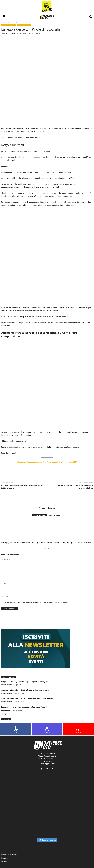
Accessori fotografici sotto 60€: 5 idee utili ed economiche (47, 529)
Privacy (4, 848)
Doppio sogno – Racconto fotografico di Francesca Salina (75, 473)
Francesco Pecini (7, 671)
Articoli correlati (40, 501)
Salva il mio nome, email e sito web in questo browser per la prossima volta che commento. (36, 589)
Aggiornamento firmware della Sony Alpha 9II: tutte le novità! (23, 473)
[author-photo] (47, 486)
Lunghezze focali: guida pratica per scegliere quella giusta (16, 529)
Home (3, 22)
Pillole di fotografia (12, 22)
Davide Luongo (6, 696)
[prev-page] (46, 534)
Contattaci (5, 844)
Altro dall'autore (54, 501)
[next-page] (48, 534)
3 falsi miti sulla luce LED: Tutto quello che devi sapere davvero (77, 529)
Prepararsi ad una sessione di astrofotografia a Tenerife (24, 693)
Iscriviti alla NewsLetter (9, 841)
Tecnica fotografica (24, 25)
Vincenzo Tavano (9, 33)
